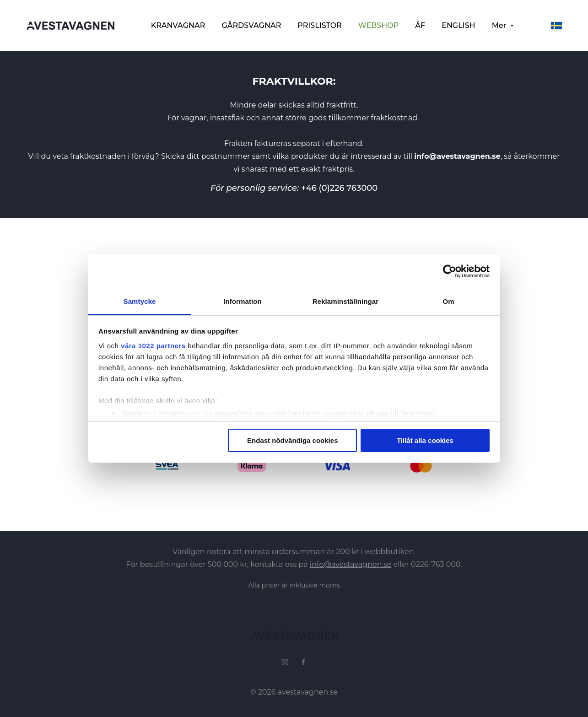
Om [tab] (448, 301)
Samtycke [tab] (140, 301)
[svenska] (556, 26)
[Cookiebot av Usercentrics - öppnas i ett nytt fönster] (450, 271)
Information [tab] (243, 301)
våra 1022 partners (153, 346)
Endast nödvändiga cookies (292, 440)
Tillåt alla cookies (425, 440)
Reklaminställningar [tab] (345, 301)
